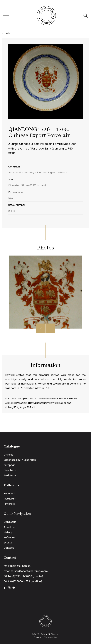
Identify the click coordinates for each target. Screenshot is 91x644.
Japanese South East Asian (20, 460)
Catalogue (10, 522)
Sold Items (10, 475)
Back (6, 33)
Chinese (9, 455)
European (10, 465)
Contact (9, 548)
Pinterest (9, 504)
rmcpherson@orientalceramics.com (26, 571)
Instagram (10, 499)
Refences (9, 537)
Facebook (10, 493)
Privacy (37, 637)
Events (8, 543)
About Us (9, 527)
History (8, 532)
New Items (10, 470)
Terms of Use (51, 637)
